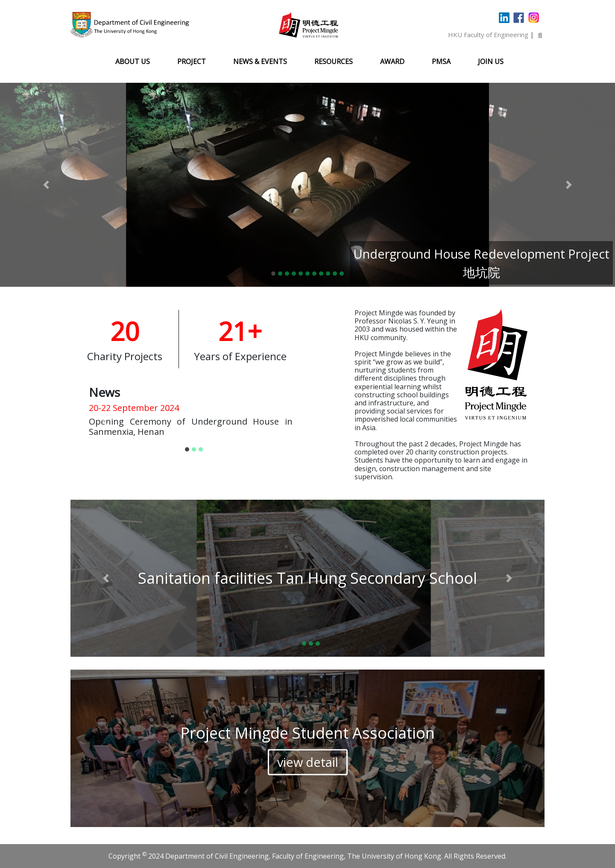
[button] (46, 185)
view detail (308, 762)
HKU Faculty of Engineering (488, 35)
